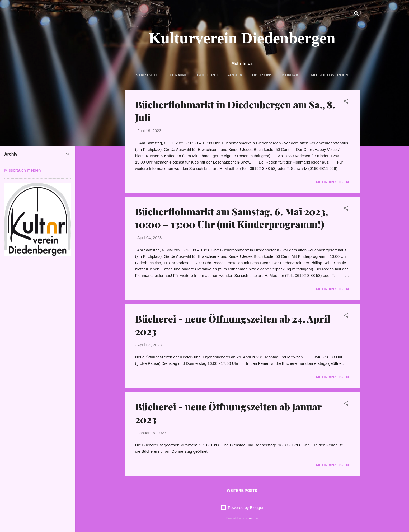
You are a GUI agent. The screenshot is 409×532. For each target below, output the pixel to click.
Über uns (262, 75)
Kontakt (292, 75)
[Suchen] (356, 14)
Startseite (148, 75)
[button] (346, 102)
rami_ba (253, 518)
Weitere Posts (242, 491)
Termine (178, 75)
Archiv (235, 75)
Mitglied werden (330, 75)
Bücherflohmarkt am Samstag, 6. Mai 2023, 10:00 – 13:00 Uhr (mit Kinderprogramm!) (232, 218)
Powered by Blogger (242, 508)
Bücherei (207, 75)
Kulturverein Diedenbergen (242, 38)
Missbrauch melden (23, 170)
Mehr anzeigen (332, 182)
